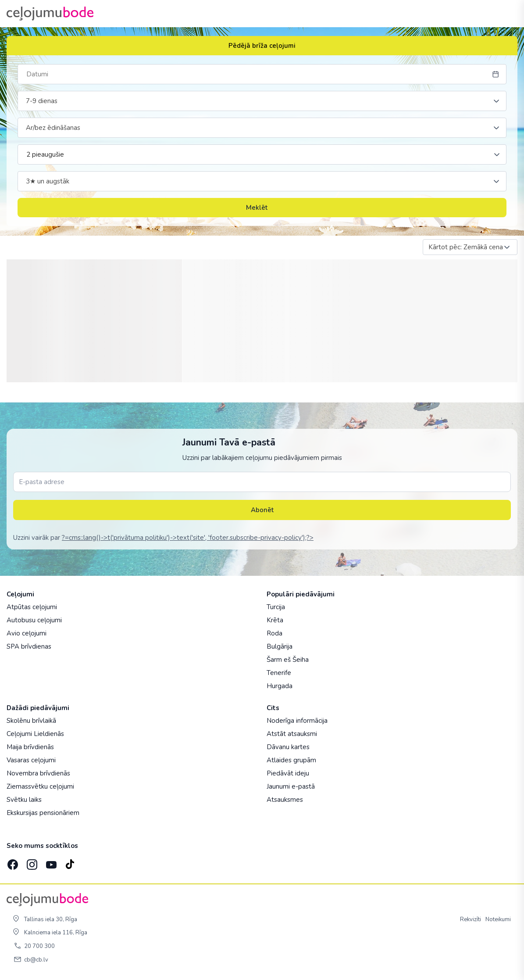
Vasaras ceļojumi (31, 760)
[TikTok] (70, 862)
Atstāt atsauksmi (292, 734)
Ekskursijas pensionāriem (43, 813)
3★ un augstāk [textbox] (48, 181)
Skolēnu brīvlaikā (31, 721)
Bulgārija (280, 646)
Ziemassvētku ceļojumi (40, 786)
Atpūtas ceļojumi (32, 607)
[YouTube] (50, 862)
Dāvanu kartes (288, 747)
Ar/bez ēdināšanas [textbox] (53, 128)
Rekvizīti (471, 919)
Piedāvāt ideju (288, 773)
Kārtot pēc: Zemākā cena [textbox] (466, 247)
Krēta (275, 620)
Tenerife (279, 673)
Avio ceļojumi (27, 633)
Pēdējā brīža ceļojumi (262, 46)
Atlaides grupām (291, 760)
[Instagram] (31, 862)
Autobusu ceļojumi (34, 620)
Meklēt (262, 208)
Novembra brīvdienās (38, 773)
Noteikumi (498, 919)
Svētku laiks (24, 800)
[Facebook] (12, 862)
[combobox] (262, 101)
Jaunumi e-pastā (291, 786)
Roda (274, 633)
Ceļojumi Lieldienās (35, 734)
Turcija (276, 607)
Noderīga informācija (297, 721)
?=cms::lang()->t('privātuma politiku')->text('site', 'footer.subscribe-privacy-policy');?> (188, 538)
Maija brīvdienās (30, 747)
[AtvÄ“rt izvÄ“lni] (507, 14)
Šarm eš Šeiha (288, 660)
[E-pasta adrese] (262, 482)
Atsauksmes (285, 800)
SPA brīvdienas (29, 646)
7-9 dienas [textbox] (42, 101)
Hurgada (280, 686)
